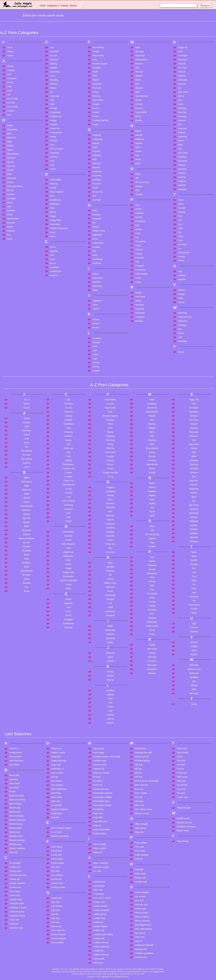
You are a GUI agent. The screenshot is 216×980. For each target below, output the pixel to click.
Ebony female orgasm (61, 828)
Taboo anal (182, 748)
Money (138, 100)
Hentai (96, 227)
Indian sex (98, 852)
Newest (73, 6)
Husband (97, 263)
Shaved (181, 72)
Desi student (57, 785)
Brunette (11, 223)
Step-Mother (141, 112)
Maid (137, 47)
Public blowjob (141, 855)
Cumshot (54, 157)
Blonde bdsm (15, 812)
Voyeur (181, 302)
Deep (52, 196)
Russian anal (141, 882)
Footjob (96, 104)
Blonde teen (15, 832)
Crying (53, 137)
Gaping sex (56, 898)
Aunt (9, 115)
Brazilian (11, 211)
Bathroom (12, 138)
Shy (180, 88)
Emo (52, 255)
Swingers (182, 189)
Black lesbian (16, 804)
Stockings (182, 161)
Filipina (96, 80)
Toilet (180, 236)
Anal (9, 74)
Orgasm (139, 186)
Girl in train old (58, 930)
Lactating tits (99, 886)
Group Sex (98, 192)
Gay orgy (55, 918)
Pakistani (139, 213)
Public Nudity (141, 274)
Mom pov (139, 801)
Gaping (96, 143)
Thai (180, 220)
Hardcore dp (99, 769)
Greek (95, 188)
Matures (139, 64)
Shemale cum (141, 905)
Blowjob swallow (17, 848)
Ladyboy (97, 342)
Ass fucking (12, 99)
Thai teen (181, 765)
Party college (141, 843)
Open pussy (140, 828)
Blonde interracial (17, 820)
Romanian (140, 313)
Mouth (138, 116)
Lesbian (96, 363)
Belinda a (14, 779)
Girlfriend (97, 155)
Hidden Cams (99, 231)
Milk (137, 84)
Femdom (97, 68)
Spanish (182, 132)
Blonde (10, 190)
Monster (139, 104)
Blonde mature (16, 824)
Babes (10, 125)
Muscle (138, 120)
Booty (10, 202)
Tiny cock (181, 789)
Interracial (97, 286)
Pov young (140, 851)
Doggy (53, 216)
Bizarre (10, 182)
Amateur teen (16, 753)
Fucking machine (100, 120)
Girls (95, 159)
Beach (10, 150)
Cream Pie (55, 128)
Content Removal (125, 974)
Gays (95, 147)
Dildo (52, 208)
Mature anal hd (142, 757)
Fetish (95, 72)
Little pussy (98, 963)
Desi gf (54, 777)
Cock (52, 104)
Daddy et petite (58, 753)
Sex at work (140, 896)
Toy (180, 248)
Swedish (182, 185)
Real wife (139, 870)
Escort (53, 263)
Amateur (11, 70)
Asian (10, 90)
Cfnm (52, 76)
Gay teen (55, 922)
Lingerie (96, 371)
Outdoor (139, 194)
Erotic (52, 259)
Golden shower (58, 934)
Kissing (96, 319)
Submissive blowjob (144, 945)
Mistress (139, 88)
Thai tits (180, 769)
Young (181, 352)
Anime (10, 82)
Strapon (182, 165)
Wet (180, 329)
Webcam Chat (184, 317)
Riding (138, 301)
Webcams (183, 321)
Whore (181, 333)
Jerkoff (96, 309)
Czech (53, 169)
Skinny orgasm (142, 917)
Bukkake (11, 231)
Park (137, 225)
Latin (95, 350)
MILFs (138, 80)
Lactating (97, 338)
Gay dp (55, 914)
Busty (10, 239)
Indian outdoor (100, 848)
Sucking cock (141, 949)
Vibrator (182, 290)
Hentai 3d (97, 785)
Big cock (11, 166)
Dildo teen (56, 801)
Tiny (180, 224)
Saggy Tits (183, 47)
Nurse (138, 159)
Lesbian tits (98, 951)
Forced (96, 108)
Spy (180, 149)
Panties (139, 217)
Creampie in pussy (18, 908)
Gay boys (56, 910)
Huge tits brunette (101, 829)
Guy (94, 196)
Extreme (54, 275)
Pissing (139, 254)
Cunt (52, 161)
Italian (95, 290)
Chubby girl (15, 879)
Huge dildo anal (100, 821)
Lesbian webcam (101, 955)
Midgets (139, 76)
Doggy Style (55, 220)
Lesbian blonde (100, 906)
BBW (9, 142)
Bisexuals (12, 178)
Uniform (182, 275)
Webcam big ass (184, 822)
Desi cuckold (57, 773)
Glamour (97, 163)
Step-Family (98, 56)
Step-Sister (183, 92)
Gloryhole (97, 172)
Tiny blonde (182, 785)
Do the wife (56, 805)
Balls (9, 134)
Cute (52, 165)
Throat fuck (182, 773)
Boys (9, 206)
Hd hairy (97, 777)
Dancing (54, 184)
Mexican (139, 72)
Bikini (10, 174)
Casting (53, 64)
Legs (95, 358)
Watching (182, 313)
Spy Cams (183, 153)
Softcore (182, 120)
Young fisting (183, 841)
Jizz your (97, 871)
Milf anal (139, 765)
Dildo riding (56, 797)
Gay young (56, 926)
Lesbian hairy (99, 918)
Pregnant (139, 266)
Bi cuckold (14, 787)
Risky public (140, 874)
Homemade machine (103, 793)
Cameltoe (54, 51)
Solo (180, 124)
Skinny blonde (141, 913)
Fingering (97, 84)
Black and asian (17, 796)
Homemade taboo (101, 801)
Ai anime (13, 748)
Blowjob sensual (17, 840)
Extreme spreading (60, 836)
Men (137, 68)
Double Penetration (59, 228)
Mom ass (139, 789)
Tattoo (181, 204)
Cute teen (14, 924)
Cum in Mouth (56, 149)
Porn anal (139, 847)
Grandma (97, 176)
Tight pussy (182, 777)
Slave (181, 104)
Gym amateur (58, 942)
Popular (64, 6)
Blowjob (11, 194)
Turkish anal (182, 797)
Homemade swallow (102, 797)
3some (10, 51)
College (53, 108)
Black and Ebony (15, 186)
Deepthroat (55, 200)
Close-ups (55, 96)
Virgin (181, 298)
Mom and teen (141, 785)
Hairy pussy (98, 748)
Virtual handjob (184, 808)
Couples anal (15, 899)
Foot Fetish (98, 100)
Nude (138, 147)
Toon (180, 240)
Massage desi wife (143, 753)
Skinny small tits (142, 921)
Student (181, 173)
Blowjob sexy (15, 844)
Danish (53, 188)
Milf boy (138, 773)
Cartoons (54, 60)
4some (10, 56)
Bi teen (13, 792)
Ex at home (56, 832)
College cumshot (17, 883)
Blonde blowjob (16, 816)
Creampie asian (17, 903)
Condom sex (56, 116)
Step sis (138, 941)
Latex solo (98, 890)
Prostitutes (140, 270)
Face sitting (57, 847)
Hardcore (97, 219)
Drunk (53, 232)
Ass (9, 95)
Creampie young (17, 916)
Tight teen (181, 781)
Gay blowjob (57, 906)
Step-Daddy (55, 180)
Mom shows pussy (143, 809)
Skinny (181, 96)
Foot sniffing (57, 875)
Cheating (54, 80)
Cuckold (54, 141)
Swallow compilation (144, 953)
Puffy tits (139, 859)
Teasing (181, 212)
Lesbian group (100, 914)
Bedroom (11, 158)
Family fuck (56, 855)
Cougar (53, 120)
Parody (138, 229)
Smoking (182, 116)
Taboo (181, 200)
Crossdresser (56, 132)
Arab (9, 86)
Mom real (139, 805)
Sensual (182, 64)
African (10, 66)
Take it (180, 757)
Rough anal (140, 878)
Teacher (182, 208)
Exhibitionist (55, 271)
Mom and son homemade (147, 781)
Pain (137, 205)
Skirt (180, 100)
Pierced (139, 250)
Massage (139, 51)
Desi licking (56, 781)
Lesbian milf (99, 930)
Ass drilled (14, 765)
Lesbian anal (99, 902)
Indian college (99, 844)
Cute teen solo (16, 928)
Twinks (181, 261)
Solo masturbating (143, 929)
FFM (95, 76)
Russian (139, 321)
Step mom (139, 937)
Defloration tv (57, 769)
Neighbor (139, 139)
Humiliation (98, 259)
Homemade (98, 243)
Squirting (182, 157)
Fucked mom (57, 883)
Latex (95, 346)
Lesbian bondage (101, 910)
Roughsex (140, 317)
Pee (137, 237)
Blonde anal (15, 808)
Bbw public (14, 775)
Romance (140, 309)
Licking (96, 367)
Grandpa (97, 180)
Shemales (183, 80)
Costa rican (15, 895)
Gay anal (55, 902)
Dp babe (55, 817)
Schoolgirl (182, 56)
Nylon (138, 163)
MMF (138, 92)
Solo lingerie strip (143, 925)
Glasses (96, 167)
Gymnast (97, 200)
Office (138, 174)
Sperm (181, 141)
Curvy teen (14, 920)
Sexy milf (139, 900)
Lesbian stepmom (101, 947)
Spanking (182, 137)
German (96, 151)
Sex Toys (182, 68)
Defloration (55, 204)
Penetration (141, 241)
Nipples (139, 143)
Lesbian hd (98, 922)
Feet (95, 60)
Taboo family (182, 753)
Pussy (138, 282)
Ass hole (11, 103)
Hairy (95, 211)
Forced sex (56, 879)
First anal (55, 867)
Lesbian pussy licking (103, 934)
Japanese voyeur (101, 867)
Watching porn (183, 818)
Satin (180, 51)
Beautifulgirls (13, 154)
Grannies (97, 184)
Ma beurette (140, 748)
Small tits (182, 112)
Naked (138, 131)
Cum (52, 145)
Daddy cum (56, 748)
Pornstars (140, 258)
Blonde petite (15, 828)
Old (137, 178)
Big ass (10, 162)
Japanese (97, 301)
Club (52, 100)
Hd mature (98, 781)
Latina (95, 354)
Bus (9, 235)
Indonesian (98, 278)
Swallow (182, 181)
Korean (96, 328)
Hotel (95, 255)
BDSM (10, 146)
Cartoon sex (15, 867)
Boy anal (13, 852)
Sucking (182, 177)
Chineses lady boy (18, 875)
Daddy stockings (59, 761)
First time (97, 88)
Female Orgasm (100, 64)
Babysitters (12, 129)
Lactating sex (99, 882)
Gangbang (97, 139)
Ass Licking (12, 107)
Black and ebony (17, 800)
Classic (53, 88)
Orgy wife (139, 832)
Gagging (97, 135)
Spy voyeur (140, 933)
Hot (94, 251)
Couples (54, 124)
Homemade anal (101, 789)
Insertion (97, 282)
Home (43, 6)
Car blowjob (15, 863)
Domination (55, 224)
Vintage (181, 294)
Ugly (180, 271)
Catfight (53, 68)
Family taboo (57, 859)
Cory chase (15, 891)
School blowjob (142, 892)
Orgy (137, 190)
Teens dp (181, 761)
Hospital (96, 247)
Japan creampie (100, 863)
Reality (138, 293)
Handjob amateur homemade (107, 757)
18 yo (10, 47)
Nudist (138, 151)
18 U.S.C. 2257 (139, 974)
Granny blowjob (58, 938)
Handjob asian (100, 761)
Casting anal (15, 871)
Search (205, 6)
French (96, 112)
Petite (138, 245)
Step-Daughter (57, 192)
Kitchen (96, 324)
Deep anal (56, 765)
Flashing (97, 96)
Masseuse (140, 56)
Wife (180, 337)
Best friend (14, 783)
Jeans (95, 305)
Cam (52, 47)
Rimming (139, 305)
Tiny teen (181, 793)
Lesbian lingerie (100, 926)
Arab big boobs (16, 761)
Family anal (57, 851)
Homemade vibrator (102, 805)
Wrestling (182, 341)
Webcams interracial (186, 826)
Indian (95, 274)
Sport (180, 145)
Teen (180, 216)
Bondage (11, 198)
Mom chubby (141, 793)
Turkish (181, 257)
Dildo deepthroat (59, 789)
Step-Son (182, 128)
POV (137, 262)
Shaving (182, 76)
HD (94, 223)
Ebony (53, 247)
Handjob (96, 215)
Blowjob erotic (16, 836)
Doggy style (57, 813)
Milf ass (138, 769)
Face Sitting (98, 47)
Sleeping (182, 108)
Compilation (55, 112)
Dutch (53, 236)
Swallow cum (141, 957)
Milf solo (139, 777)
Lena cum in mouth (102, 898)
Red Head (140, 297)
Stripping (182, 169)
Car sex (53, 56)
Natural (139, 135)
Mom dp (139, 797)
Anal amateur (16, 757)
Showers (182, 84)
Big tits (10, 170)
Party (138, 233)
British (10, 215)
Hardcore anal (100, 765)
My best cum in (142, 813)
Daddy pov (56, 757)
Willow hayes (183, 831)
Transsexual (184, 253)
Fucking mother (58, 887)
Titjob (180, 228)
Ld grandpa (98, 894)
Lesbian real (99, 938)
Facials (96, 51)
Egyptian (54, 251)
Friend (96, 116)
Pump (138, 278)
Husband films (100, 834)
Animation (12, 78)
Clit (51, 92)
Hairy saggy (99, 753)
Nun (137, 155)
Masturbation (141, 60)
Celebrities (55, 72)
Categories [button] (53, 6)
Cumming (54, 153)
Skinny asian (141, 909)
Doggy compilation (60, 809)
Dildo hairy (56, 793)
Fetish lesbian (58, 863)
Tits (180, 232)
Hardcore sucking (101, 773)
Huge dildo (98, 817)
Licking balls (99, 959)
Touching (182, 244)
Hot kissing (98, 809)
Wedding (182, 325)
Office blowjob (141, 824)
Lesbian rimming (101, 942)
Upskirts (182, 279)
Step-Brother (13, 219)
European (54, 267)
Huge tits (97, 825)
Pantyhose (140, 221)
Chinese (54, 84)
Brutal (10, 227)
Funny (95, 124)
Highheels (97, 235)
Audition (11, 111)
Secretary (182, 60)
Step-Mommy (141, 96)
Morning (139, 108)
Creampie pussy (17, 912)
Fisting (96, 92)
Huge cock (98, 813)
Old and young (142, 182)
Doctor (53, 212)
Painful (138, 209)
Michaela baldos (142, 761)
